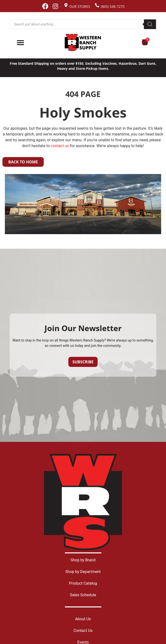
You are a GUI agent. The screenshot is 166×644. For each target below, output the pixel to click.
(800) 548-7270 (113, 6)
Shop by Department (83, 572)
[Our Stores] (66, 5)
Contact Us (83, 631)
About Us (83, 619)
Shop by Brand (83, 560)
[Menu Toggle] (20, 43)
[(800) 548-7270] (97, 5)
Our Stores (80, 6)
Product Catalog (83, 583)
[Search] (150, 24)
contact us (60, 146)
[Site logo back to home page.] (83, 43)
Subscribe (83, 362)
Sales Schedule (83, 595)
